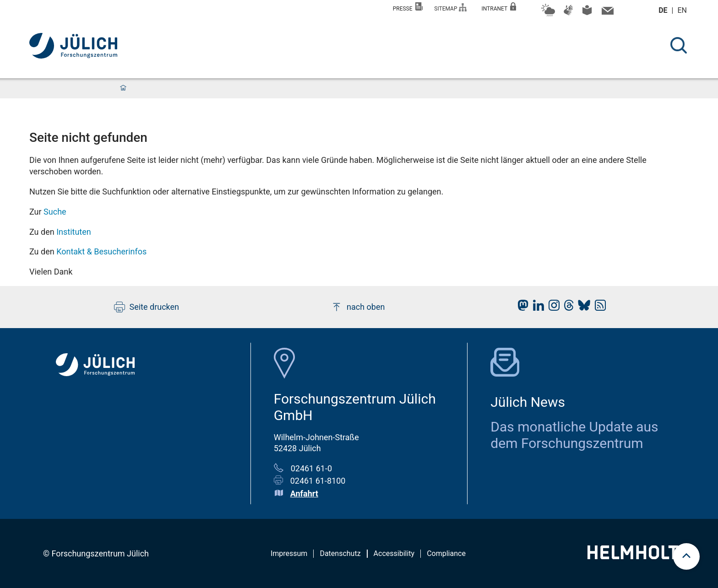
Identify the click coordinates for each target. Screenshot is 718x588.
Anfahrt (304, 494)
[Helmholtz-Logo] (638, 556)
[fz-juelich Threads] (567, 308)
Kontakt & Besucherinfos (101, 251)
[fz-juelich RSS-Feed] (598, 308)
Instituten (74, 232)
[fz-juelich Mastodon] (521, 308)
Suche (55, 212)
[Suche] (679, 45)
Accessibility (394, 553)
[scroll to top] (686, 556)
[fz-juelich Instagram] (552, 308)
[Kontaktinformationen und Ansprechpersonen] (606, 13)
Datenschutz (340, 553)
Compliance (446, 553)
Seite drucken (147, 307)
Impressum (289, 553)
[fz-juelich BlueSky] (582, 308)
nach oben (358, 307)
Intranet (499, 7)
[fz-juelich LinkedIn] (536, 308)
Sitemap (450, 8)
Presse (408, 7)
